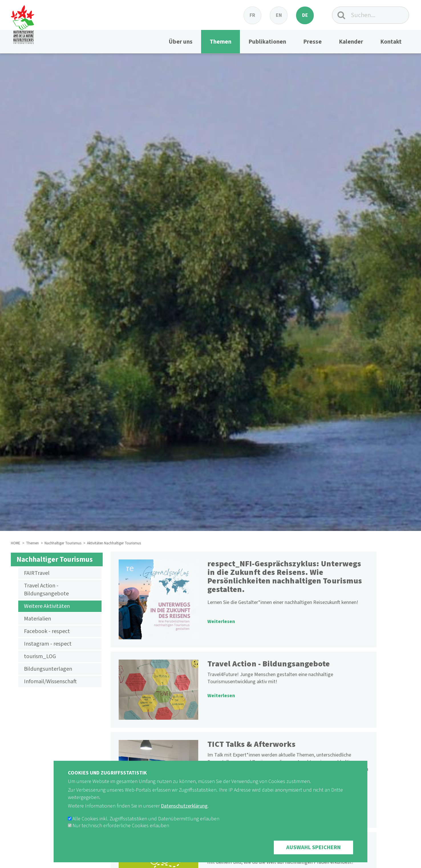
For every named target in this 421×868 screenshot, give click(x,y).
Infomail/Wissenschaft (50, 682)
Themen (220, 42)
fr (252, 15)
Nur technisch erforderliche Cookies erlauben (121, 834)
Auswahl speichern (313, 855)
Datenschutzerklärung (184, 814)
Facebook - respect (47, 631)
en (279, 15)
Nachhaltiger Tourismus (63, 543)
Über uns (181, 42)
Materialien (38, 619)
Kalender (351, 42)
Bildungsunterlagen (48, 669)
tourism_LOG (40, 656)
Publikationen (267, 42)
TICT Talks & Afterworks (251, 744)
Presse (312, 42)
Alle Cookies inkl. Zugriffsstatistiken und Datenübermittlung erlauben (146, 827)
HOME (16, 543)
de (305, 15)
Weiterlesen (221, 622)
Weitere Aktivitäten (47, 606)
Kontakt (391, 42)
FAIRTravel (37, 573)
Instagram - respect (48, 644)
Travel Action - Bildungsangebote (46, 590)
